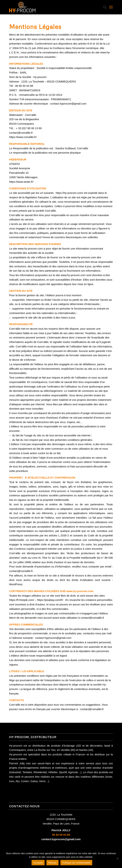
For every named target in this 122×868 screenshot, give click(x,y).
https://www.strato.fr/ (21, 182)
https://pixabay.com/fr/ (50, 600)
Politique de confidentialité (76, 863)
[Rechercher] (103, 7)
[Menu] (111, 7)
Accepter (38, 863)
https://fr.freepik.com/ (22, 600)
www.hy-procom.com (30, 249)
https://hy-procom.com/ (69, 193)
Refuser (52, 863)
